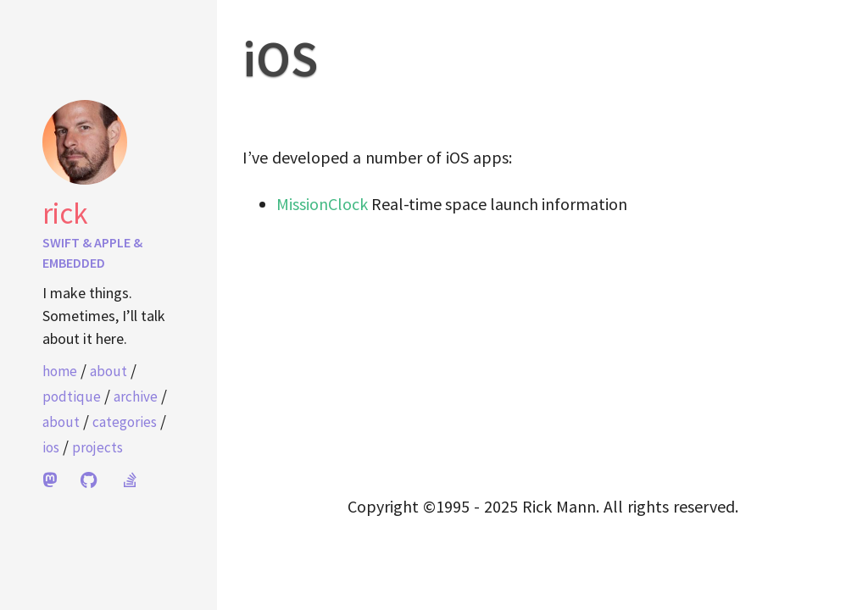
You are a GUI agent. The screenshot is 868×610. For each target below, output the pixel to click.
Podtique (72, 396)
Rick (65, 213)
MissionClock (322, 204)
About (108, 371)
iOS (51, 447)
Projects (97, 447)
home (60, 371)
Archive (136, 396)
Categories (125, 422)
